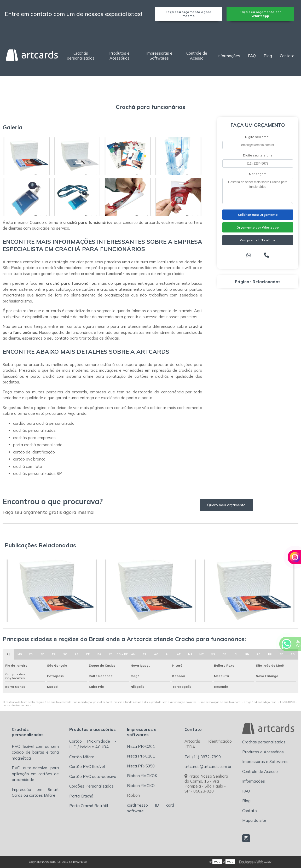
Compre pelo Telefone (258, 240)
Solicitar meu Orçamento (258, 215)
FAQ (252, 56)
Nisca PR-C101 (141, 756)
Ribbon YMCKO (141, 786)
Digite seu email (258, 137)
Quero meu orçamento (226, 505)
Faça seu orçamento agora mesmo (189, 14)
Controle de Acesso (197, 56)
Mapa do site (254, 820)
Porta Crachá (81, 796)
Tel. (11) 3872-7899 (203, 757)
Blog (268, 56)
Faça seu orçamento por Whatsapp (260, 14)
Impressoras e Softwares (159, 56)
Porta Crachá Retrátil (89, 806)
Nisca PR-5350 (141, 766)
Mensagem (258, 174)
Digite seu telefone (258, 155)
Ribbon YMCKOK (142, 776)
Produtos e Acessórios (119, 56)
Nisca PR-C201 (141, 746)
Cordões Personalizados (91, 786)
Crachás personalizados (81, 56)
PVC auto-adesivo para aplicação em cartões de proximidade (35, 774)
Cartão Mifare (82, 757)
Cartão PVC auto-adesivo (93, 776)
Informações (229, 56)
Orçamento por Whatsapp (258, 227)
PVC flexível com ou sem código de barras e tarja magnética (35, 752)
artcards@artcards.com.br (208, 767)
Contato (287, 56)
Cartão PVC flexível (87, 767)
